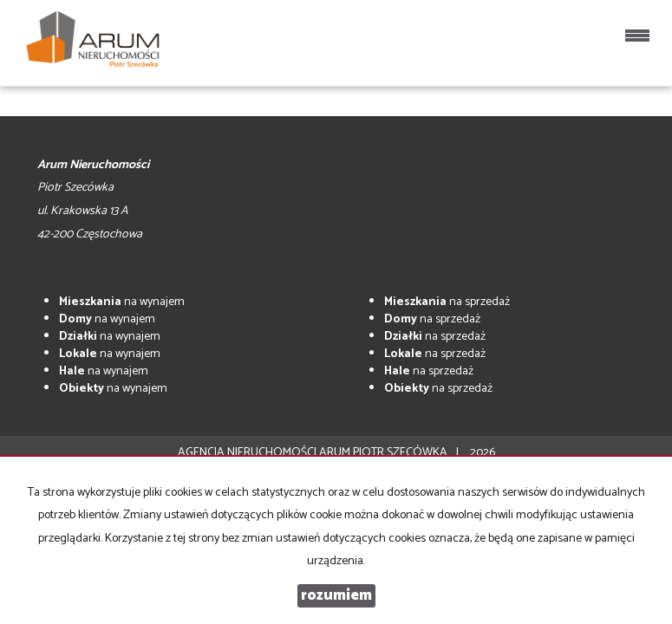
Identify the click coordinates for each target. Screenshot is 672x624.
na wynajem (122, 302)
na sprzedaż (447, 302)
